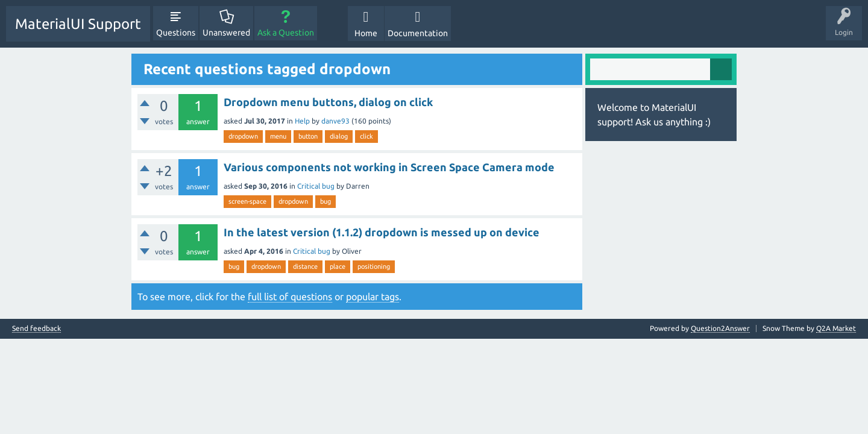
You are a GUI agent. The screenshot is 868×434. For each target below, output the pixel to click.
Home (366, 33)
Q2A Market (836, 328)
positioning (374, 266)
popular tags (373, 297)
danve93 (335, 121)
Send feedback (36, 329)
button (308, 136)
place (338, 266)
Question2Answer (720, 328)
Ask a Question (286, 33)
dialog (339, 136)
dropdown (243, 136)
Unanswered (226, 33)
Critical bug (316, 186)
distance (305, 266)
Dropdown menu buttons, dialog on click (328, 102)
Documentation (418, 33)
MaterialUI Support (78, 24)
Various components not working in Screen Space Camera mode (389, 167)
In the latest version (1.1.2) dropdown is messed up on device (382, 232)
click (366, 136)
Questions (176, 33)
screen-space (247, 201)
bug (325, 201)
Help (302, 121)
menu (278, 136)
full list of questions (290, 297)
